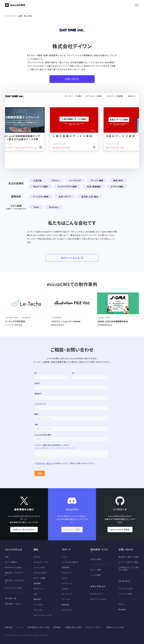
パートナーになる (126, 589)
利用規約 (57, 627)
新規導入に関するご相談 (129, 557)
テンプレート (67, 583)
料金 (7, 557)
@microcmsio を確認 (120, 529)
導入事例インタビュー (14, 604)
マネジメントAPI (40, 573)
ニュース (20, 627)
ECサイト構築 (117, 186)
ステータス (66, 599)
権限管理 (37, 599)
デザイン (56, 180)
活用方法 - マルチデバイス (15, 581)
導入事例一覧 (11, 598)
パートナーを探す (126, 594)
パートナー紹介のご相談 (128, 562)
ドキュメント (67, 573)
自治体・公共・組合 (90, 197)
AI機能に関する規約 (73, 627)
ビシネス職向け (11, 562)
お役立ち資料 (96, 559)
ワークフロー (39, 605)
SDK (35, 594)
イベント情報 (95, 575)
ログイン (122, 604)
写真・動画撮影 (94, 186)
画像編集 (37, 583)
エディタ (37, 557)
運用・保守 (118, 180)
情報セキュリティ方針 (115, 627)
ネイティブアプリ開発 (67, 186)
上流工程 (37, 180)
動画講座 (66, 605)
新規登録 (122, 610)
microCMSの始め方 (70, 562)
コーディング (75, 180)
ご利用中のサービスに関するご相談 (128, 569)
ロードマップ (67, 594)
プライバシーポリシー (94, 627)
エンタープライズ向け (14, 588)
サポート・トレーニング (42, 615)
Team (36, 207)
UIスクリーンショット (99, 599)
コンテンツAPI (39, 567)
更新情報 (66, 567)
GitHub (65, 589)
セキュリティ (38, 610)
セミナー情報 (96, 570)
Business (54, 207)
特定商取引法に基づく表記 (38, 627)
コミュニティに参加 (72, 529)
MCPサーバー (39, 589)
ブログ (64, 578)
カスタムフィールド (41, 562)
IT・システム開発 (41, 197)
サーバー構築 (97, 180)
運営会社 (9, 627)
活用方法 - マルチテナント (15, 574)
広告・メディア (65, 197)
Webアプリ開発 (40, 186)
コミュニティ (67, 610)
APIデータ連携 (40, 578)
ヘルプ (64, 557)
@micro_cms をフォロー (24, 529)
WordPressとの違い (14, 567)
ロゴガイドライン (97, 594)
